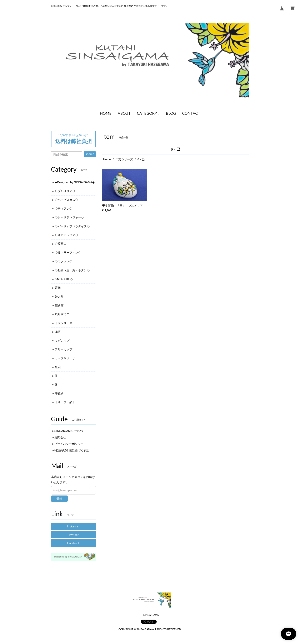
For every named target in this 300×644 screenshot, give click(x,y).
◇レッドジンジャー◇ (69, 217)
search (90, 154)
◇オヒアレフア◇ (66, 235)
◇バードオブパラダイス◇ (72, 226)
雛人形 (59, 297)
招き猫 (59, 305)
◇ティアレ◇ (64, 209)
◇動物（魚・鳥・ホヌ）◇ (72, 270)
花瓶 (58, 332)
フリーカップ (64, 349)
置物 (58, 288)
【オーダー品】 (65, 402)
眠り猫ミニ (62, 314)
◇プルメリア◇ (65, 191)
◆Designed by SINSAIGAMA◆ (75, 182)
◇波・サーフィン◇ (68, 253)
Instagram (74, 526)
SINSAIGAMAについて (69, 431)
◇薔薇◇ (61, 244)
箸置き (59, 393)
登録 (59, 498)
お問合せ (60, 437)
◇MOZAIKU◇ (64, 279)
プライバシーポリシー (69, 444)
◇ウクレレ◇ (64, 261)
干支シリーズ (124, 159)
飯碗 (58, 367)
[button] (148, 113)
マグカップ (62, 341)
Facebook (74, 543)
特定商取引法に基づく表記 (72, 450)
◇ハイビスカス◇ (66, 200)
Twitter (74, 535)
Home (107, 159)
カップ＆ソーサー (66, 358)
